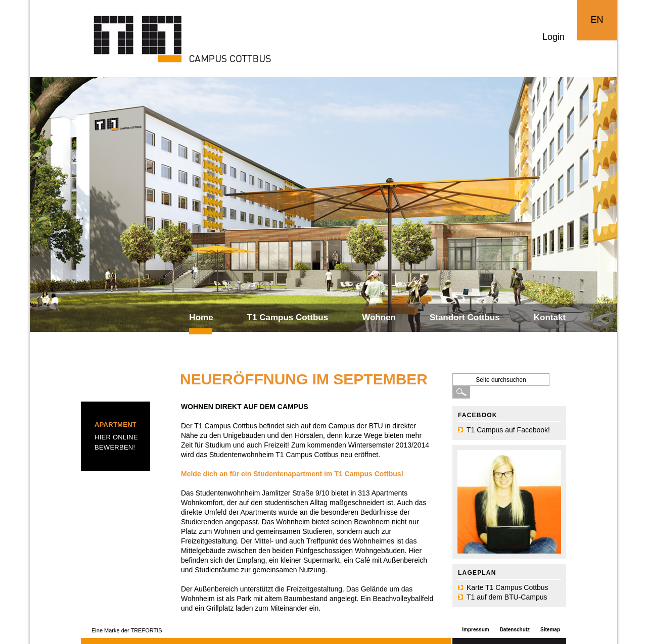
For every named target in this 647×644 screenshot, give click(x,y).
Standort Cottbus (465, 317)
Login (553, 37)
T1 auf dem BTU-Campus (507, 597)
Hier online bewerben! (116, 442)
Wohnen (379, 317)
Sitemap (550, 630)
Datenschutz (515, 630)
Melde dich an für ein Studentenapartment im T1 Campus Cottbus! (292, 474)
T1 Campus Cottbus (288, 317)
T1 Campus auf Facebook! (508, 430)
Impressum (475, 630)
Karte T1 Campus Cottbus (507, 587)
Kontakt (550, 317)
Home (201, 317)
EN (597, 20)
